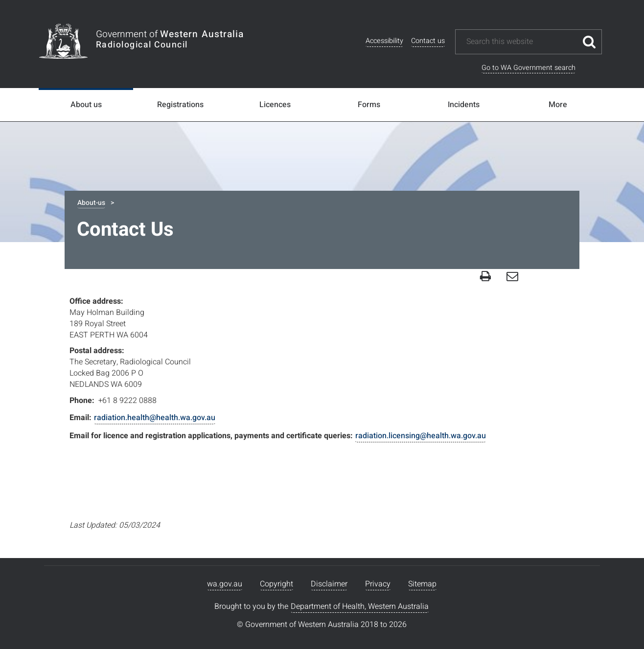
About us (86, 105)
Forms (369, 105)
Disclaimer (329, 584)
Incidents (464, 105)
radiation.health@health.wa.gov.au (155, 418)
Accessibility (384, 41)
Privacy (378, 584)
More (558, 105)
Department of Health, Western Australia (360, 606)
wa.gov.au (225, 584)
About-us (91, 203)
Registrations (180, 105)
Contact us (428, 41)
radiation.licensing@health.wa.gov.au (421, 436)
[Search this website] (521, 42)
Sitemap (422, 584)
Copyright (276, 584)
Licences (275, 105)
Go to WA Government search (529, 68)
